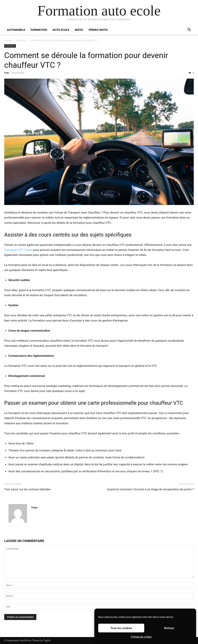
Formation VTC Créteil (18, 250)
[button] (189, 30)
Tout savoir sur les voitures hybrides (27, 489)
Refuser (169, 628)
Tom (7, 73)
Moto (79, 30)
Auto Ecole (61, 30)
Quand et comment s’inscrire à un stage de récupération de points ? (150, 489)
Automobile (16, 30)
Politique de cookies (141, 637)
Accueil (8, 40)
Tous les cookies (121, 628)
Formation (39, 30)
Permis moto (98, 30)
